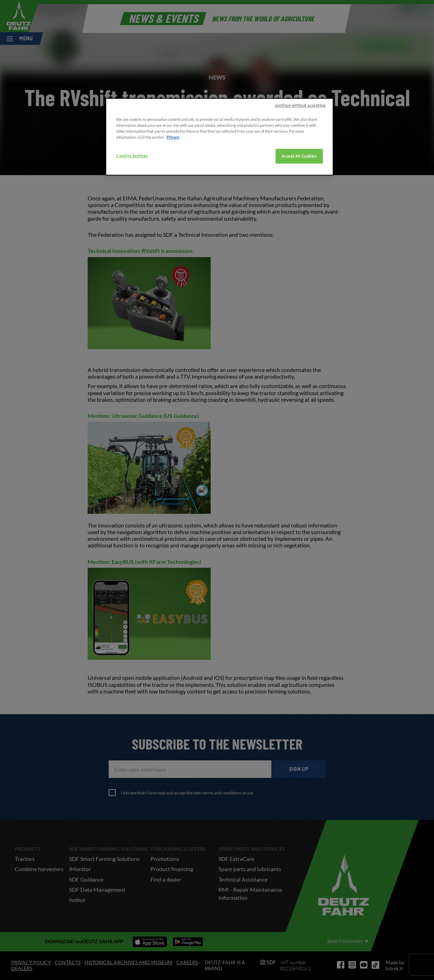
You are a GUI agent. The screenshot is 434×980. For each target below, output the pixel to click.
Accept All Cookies (299, 193)
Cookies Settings (132, 192)
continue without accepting (300, 142)
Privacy (173, 174)
